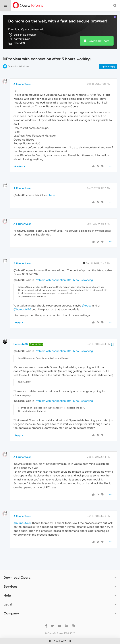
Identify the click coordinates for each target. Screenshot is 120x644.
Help (7, 584)
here (52, 184)
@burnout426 (22, 298)
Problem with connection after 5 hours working (64, 269)
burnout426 (21, 333)
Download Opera (99, 30)
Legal (8, 593)
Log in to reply (108, 55)
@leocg (87, 294)
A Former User (22, 73)
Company (11, 602)
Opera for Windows (18, 55)
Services (11, 575)
